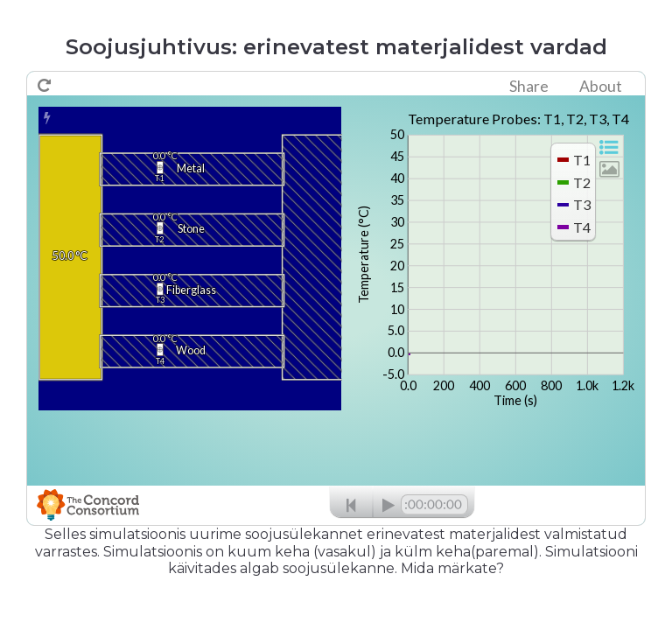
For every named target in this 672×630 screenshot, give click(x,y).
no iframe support (336, 298)
